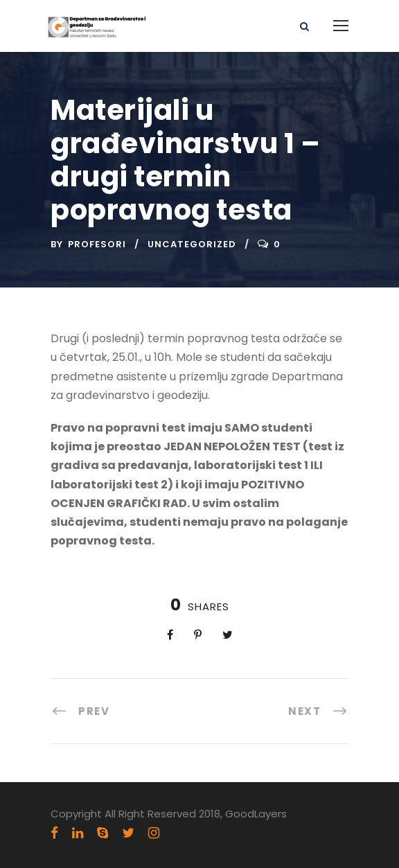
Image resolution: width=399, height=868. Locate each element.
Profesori (97, 244)
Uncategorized (192, 244)
